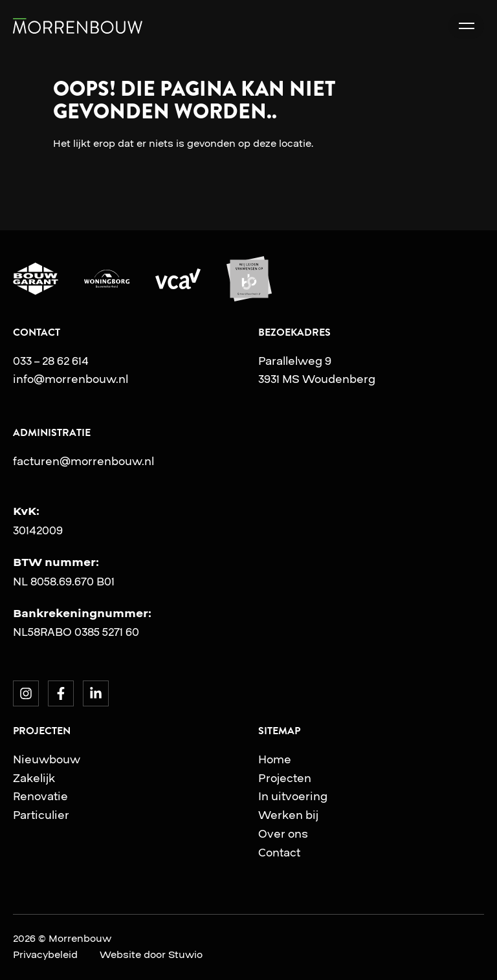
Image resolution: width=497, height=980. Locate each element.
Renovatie (40, 796)
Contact (279, 853)
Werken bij (288, 815)
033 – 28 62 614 (51, 361)
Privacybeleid (45, 955)
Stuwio (185, 955)
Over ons (283, 834)
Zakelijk (34, 778)
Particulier (41, 815)
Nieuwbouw (47, 759)
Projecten (285, 778)
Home (275, 759)
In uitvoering (293, 796)
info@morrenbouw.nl (71, 379)
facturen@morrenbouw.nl (83, 461)
